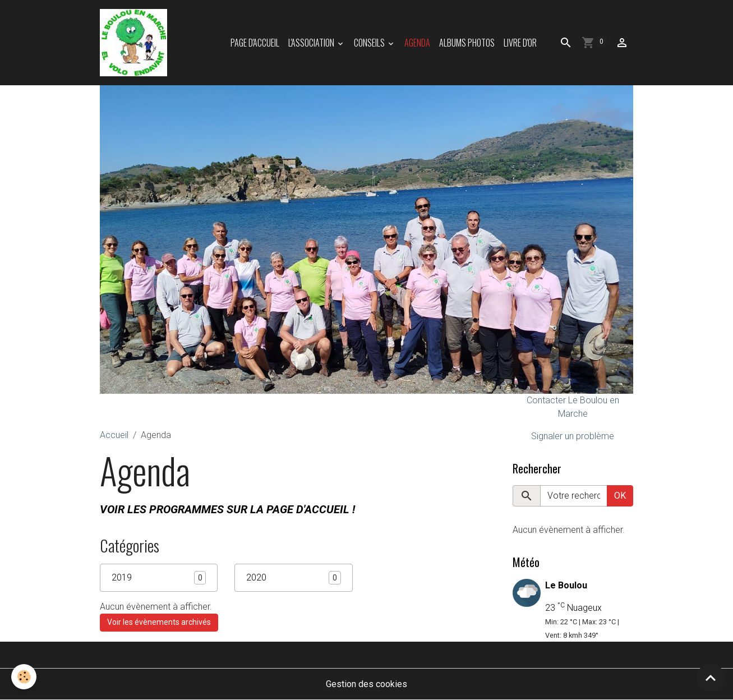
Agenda (417, 43)
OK (620, 496)
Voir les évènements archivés (159, 622)
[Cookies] (24, 677)
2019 (122, 577)
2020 (256, 577)
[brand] (136, 43)
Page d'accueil (255, 43)
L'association (312, 43)
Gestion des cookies (366, 684)
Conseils (370, 43)
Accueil (114, 435)
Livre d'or (520, 43)
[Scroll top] (711, 678)
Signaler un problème (573, 436)
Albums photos (467, 43)
